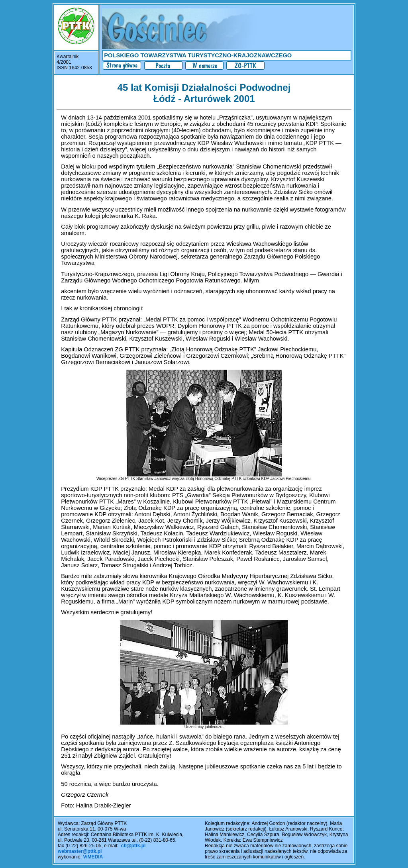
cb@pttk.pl (133, 846)
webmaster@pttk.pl (80, 851)
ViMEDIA (93, 857)
